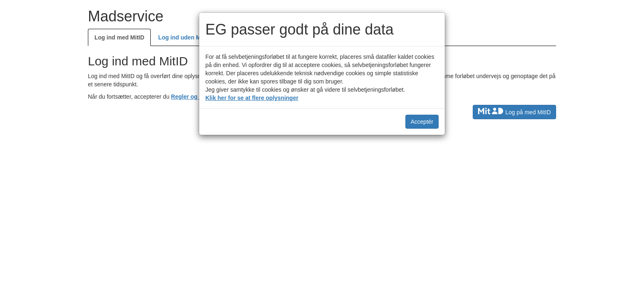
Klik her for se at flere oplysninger (252, 98)
